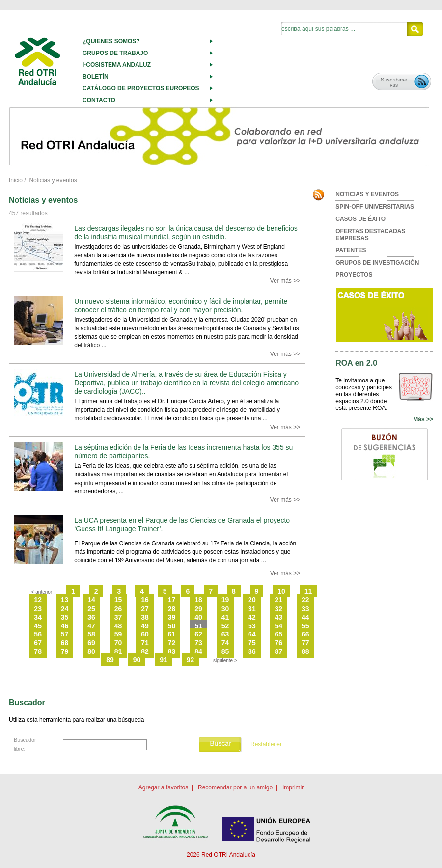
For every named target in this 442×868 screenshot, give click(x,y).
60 (145, 634)
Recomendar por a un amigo (235, 787)
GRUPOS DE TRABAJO (115, 53)
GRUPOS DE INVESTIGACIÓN (377, 263)
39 (172, 617)
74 (225, 643)
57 (65, 634)
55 (305, 626)
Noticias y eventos (53, 180)
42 (252, 617)
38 (145, 617)
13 (65, 600)
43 (279, 617)
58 (91, 634)
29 (198, 609)
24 (65, 609)
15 (118, 600)
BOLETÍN (96, 77)
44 (305, 617)
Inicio (16, 180)
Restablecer (266, 744)
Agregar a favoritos (163, 787)
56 (38, 634)
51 (198, 626)
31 (252, 609)
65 (279, 634)
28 (172, 609)
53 (252, 626)
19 (225, 600)
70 (118, 643)
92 (191, 660)
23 (38, 609)
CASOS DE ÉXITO (360, 219)
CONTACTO (99, 100)
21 (279, 600)
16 (145, 600)
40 (198, 617)
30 (225, 609)
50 (172, 626)
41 (225, 617)
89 (110, 660)
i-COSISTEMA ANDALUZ (117, 65)
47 (91, 626)
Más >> (423, 419)
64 (252, 634)
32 (279, 609)
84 (198, 651)
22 (305, 600)
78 (38, 651)
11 (308, 591)
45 (38, 626)
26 (118, 609)
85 (225, 651)
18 (198, 600)
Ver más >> (285, 281)
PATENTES (351, 250)
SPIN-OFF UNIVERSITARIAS (375, 207)
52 (225, 626)
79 (65, 651)
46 (65, 626)
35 (65, 617)
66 (305, 634)
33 (305, 609)
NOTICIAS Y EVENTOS (367, 194)
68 (65, 643)
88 (305, 651)
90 (137, 660)
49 (145, 626)
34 (38, 617)
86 (252, 651)
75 (252, 643)
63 (225, 634)
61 (172, 634)
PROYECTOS (354, 275)
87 (279, 651)
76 (279, 643)
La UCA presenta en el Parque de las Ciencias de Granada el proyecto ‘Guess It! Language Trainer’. (182, 525)
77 (305, 643)
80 (91, 651)
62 (198, 634)
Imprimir (293, 787)
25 (91, 609)
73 (198, 643)
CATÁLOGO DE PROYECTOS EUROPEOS (141, 88)
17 (172, 600)
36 (91, 617)
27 (145, 609)
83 (172, 651)
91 (164, 660)
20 (252, 600)
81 (118, 651)
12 (38, 600)
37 (118, 617)
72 (172, 643)
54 (279, 626)
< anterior (42, 592)
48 (118, 626)
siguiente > (225, 661)
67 (38, 643)
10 (281, 591)
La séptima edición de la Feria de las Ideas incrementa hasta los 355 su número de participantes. (183, 451)
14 (91, 600)
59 (118, 634)
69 (91, 643)
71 (145, 643)
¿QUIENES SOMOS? (111, 41)
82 (145, 651)
